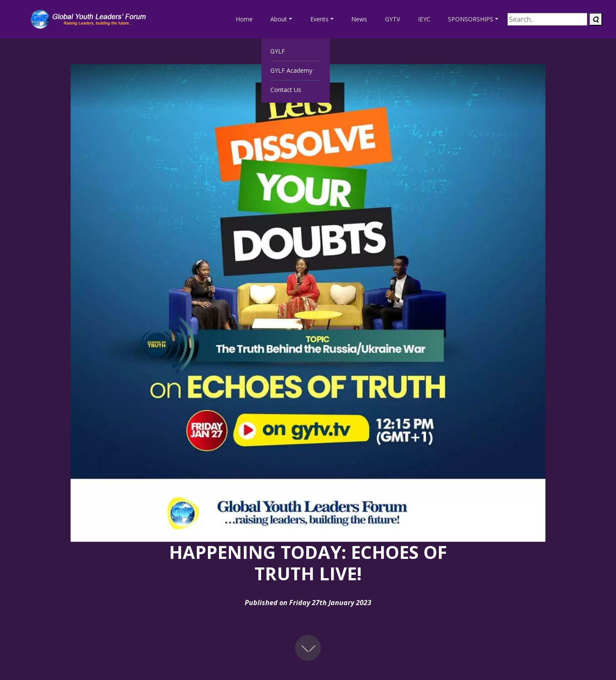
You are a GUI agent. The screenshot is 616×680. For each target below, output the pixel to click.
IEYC (424, 19)
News (359, 19)
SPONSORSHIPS (471, 19)
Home (244, 19)
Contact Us (286, 90)
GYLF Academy (291, 70)
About (279, 19)
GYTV (392, 19)
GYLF (278, 51)
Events (319, 19)
